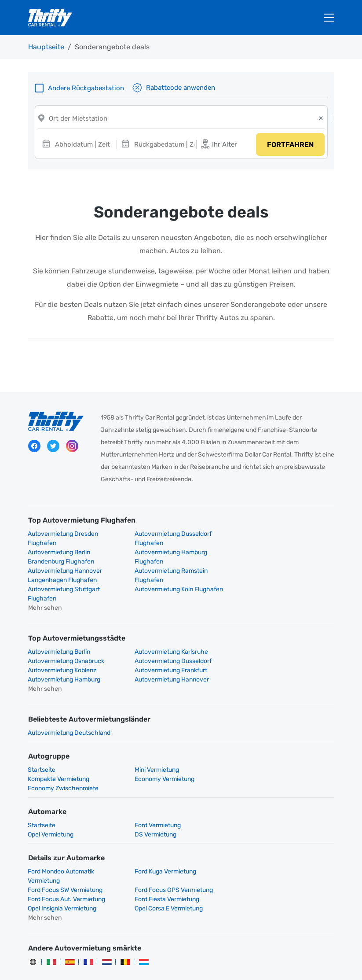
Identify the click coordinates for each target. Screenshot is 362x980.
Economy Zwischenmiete (169, 753)
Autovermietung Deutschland (69, 706)
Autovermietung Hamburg (64, 653)
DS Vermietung (49, 799)
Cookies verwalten (174, 967)
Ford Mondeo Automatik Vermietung (61, 840)
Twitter (53, 447)
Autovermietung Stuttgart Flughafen (64, 577)
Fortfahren (290, 146)
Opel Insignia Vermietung (62, 864)
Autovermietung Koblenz (168, 644)
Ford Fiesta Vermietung (272, 854)
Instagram (72, 447)
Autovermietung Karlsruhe (170, 635)
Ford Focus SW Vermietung (277, 836)
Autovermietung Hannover (171, 653)
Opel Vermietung (262, 790)
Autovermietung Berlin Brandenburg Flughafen (272, 540)
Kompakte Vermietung (270, 743)
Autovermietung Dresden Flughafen (63, 540)
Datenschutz (167, 958)
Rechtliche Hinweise (223, 958)
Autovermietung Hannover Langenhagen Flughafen (171, 558)
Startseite (42, 743)
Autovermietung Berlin (59, 635)
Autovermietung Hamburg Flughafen (64, 558)
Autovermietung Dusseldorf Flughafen (172, 540)
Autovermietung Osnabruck (278, 635)
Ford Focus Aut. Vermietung (172, 854)
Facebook (34, 447)
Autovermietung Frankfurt (276, 644)
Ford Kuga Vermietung (165, 836)
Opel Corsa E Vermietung (168, 864)
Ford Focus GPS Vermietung (67, 854)
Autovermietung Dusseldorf (67, 644)
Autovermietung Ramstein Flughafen (276, 558)
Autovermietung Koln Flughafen (178, 572)
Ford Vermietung (157, 790)
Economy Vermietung (58, 753)
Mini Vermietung (156, 743)
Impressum (276, 958)
